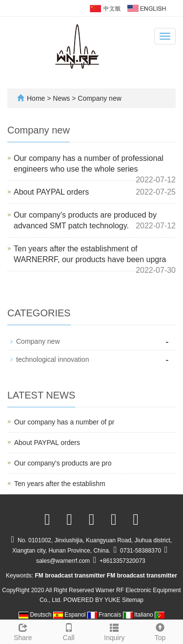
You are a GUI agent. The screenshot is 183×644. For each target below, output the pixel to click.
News (62, 98)
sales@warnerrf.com (63, 561)
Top (160, 631)
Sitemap (133, 600)
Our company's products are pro (63, 463)
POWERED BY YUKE (93, 600)
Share (23, 631)
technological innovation (52, 359)
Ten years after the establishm (60, 484)
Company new (98, 98)
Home (36, 98)
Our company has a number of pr (64, 422)
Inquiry (115, 631)
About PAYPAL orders (51, 192)
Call (69, 631)
